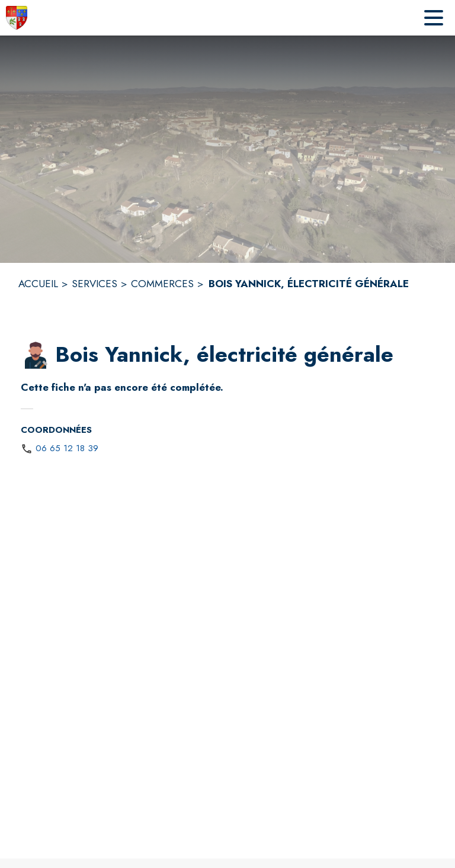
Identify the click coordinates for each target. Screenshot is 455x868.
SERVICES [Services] (94, 284)
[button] (36, 355)
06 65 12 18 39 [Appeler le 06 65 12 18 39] (67, 448)
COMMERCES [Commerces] (162, 284)
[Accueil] (17, 18)
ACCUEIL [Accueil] (38, 284)
